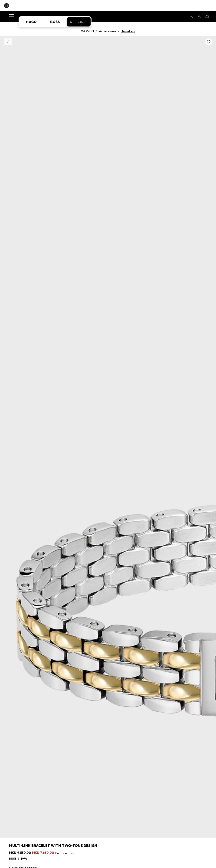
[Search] (191, 16)
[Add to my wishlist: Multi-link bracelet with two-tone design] (209, 42)
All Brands (79, 22)
